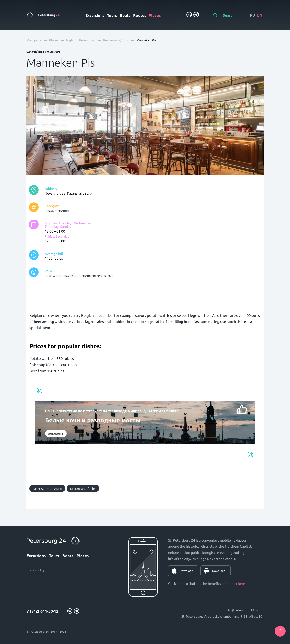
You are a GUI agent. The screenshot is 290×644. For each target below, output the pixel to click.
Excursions (95, 15)
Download (186, 571)
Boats (125, 15)
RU (252, 15)
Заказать (56, 433)
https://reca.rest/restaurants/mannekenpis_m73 (79, 276)
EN (260, 15)
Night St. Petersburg (47, 488)
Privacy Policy (36, 570)
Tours (112, 15)
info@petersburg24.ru (242, 610)
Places (155, 15)
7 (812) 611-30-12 (43, 611)
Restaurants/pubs (57, 211)
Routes (140, 15)
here (242, 583)
